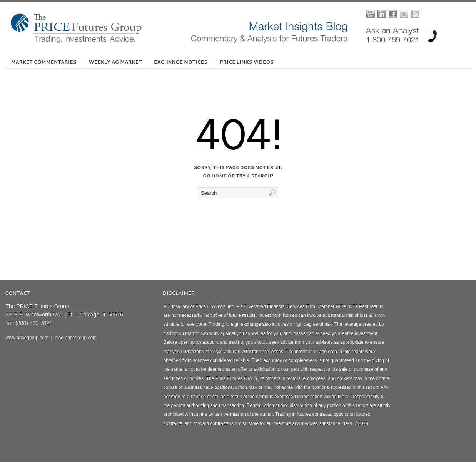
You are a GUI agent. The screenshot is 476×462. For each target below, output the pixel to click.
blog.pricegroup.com (76, 338)
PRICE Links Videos (247, 62)
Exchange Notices (181, 62)
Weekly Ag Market (115, 62)
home (219, 176)
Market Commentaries (44, 62)
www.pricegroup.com (27, 338)
